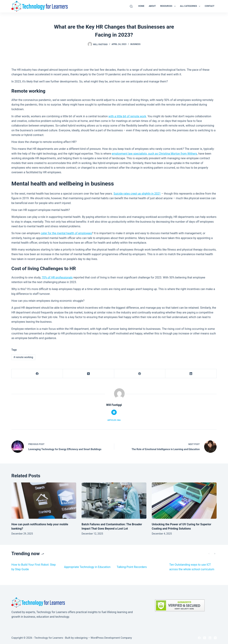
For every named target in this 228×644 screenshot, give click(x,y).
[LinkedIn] (191, 374)
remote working (23, 357)
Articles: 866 (114, 420)
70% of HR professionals (57, 277)
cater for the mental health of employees (66, 233)
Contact (209, 6)
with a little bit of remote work (127, 116)
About (152, 6)
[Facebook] (37, 374)
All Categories (191, 6)
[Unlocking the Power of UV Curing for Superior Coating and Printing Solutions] (184, 501)
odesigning (81, 638)
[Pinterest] (140, 374)
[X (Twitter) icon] (114, 412)
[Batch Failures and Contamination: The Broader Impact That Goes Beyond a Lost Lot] (114, 501)
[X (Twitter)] (89, 374)
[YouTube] (215, 638)
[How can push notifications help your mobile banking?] (44, 501)
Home (141, 6)
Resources (169, 6)
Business (135, 44)
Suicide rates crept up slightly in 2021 (137, 194)
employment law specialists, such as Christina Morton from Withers (154, 154)
